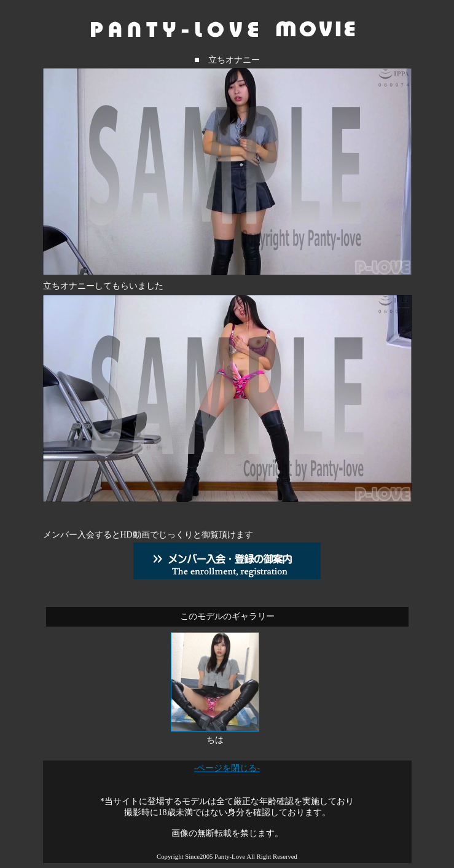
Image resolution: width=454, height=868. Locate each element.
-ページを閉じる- (227, 768)
